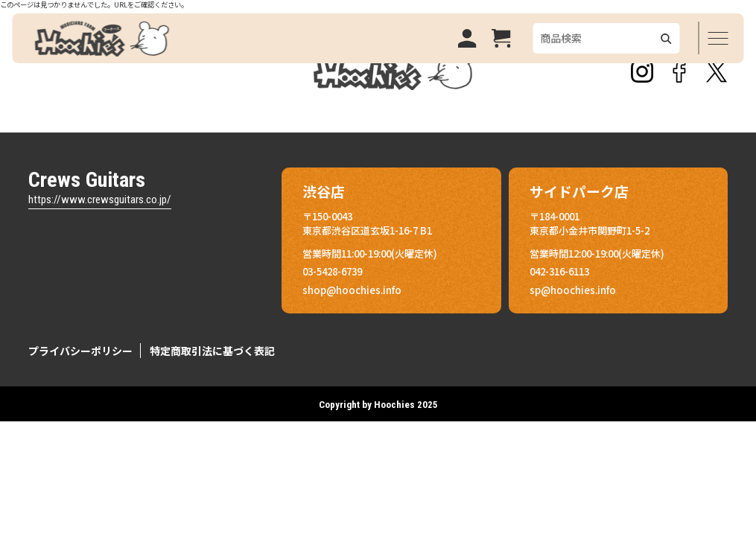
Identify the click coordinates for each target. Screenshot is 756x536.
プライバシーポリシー (80, 351)
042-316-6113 (559, 271)
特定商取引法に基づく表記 (212, 351)
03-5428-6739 (332, 271)
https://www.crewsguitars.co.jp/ (100, 200)
